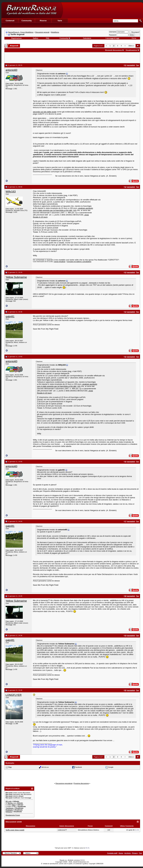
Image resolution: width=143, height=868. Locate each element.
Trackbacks (10, 808)
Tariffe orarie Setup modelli (15, 830)
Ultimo (131, 46)
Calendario (87, 38)
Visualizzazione (131, 50)
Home (121, 853)
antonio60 (11, 70)
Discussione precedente (64, 783)
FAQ (48, 38)
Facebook (78, 767)
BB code (9, 801)
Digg (10, 767)
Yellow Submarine (16, 277)
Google (111, 767)
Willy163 (11, 192)
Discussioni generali (42, 32)
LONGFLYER (14, 695)
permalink (131, 65)
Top (140, 853)
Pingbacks (9, 810)
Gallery (36, 38)
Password (113, 35)
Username (113, 32)
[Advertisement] (103, 10)
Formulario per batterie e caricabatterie (79, 262)
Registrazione (16, 38)
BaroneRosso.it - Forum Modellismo (21, 32)
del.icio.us (45, 767)
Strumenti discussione (113, 50)
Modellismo (55, 32)
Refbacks (9, 812)
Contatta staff (112, 853)
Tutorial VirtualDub (59, 262)
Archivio (128, 853)
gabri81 (10, 316)
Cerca (134, 38)
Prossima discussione (81, 783)
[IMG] (14, 805)
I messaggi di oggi (112, 38)
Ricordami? (134, 32)
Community (65, 38)
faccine (10, 803)
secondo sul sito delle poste (45, 112)
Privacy (135, 853)
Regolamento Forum (13, 815)
